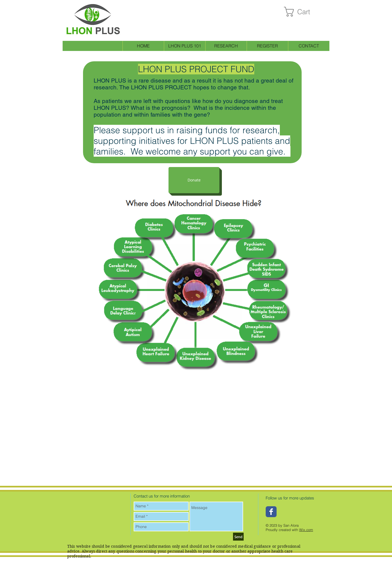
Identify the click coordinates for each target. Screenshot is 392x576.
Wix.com (306, 530)
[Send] (238, 537)
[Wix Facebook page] (271, 512)
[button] (303, 12)
